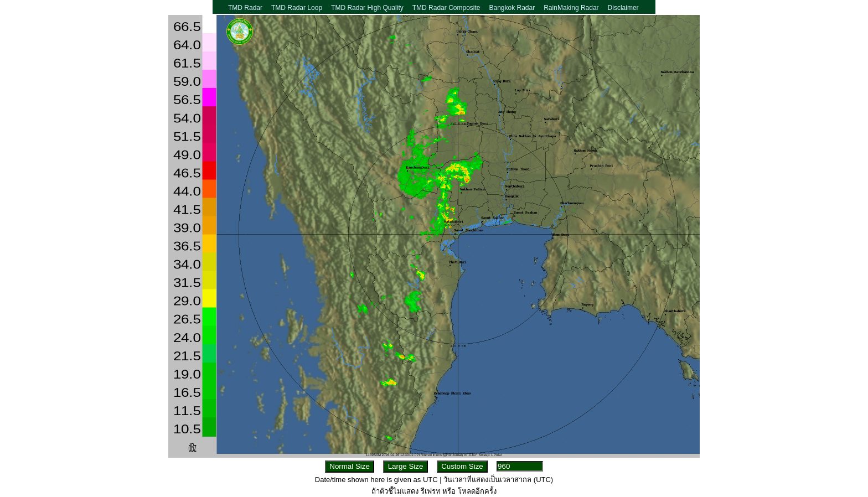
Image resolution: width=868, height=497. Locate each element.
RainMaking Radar (571, 8)
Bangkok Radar (512, 8)
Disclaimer (623, 8)
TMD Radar (245, 8)
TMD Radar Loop (297, 8)
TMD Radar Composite (446, 8)
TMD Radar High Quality (367, 8)
